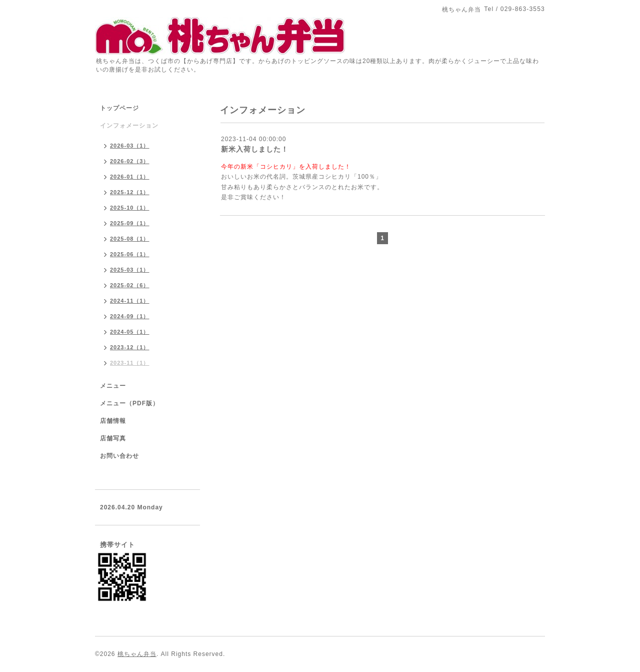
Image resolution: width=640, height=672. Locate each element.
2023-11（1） (130, 363)
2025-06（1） (130, 254)
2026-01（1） (130, 177)
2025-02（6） (130, 285)
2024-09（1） (130, 316)
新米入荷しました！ (255, 149)
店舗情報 (113, 421)
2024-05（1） (130, 332)
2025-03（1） (130, 270)
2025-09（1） (130, 223)
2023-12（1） (130, 347)
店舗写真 (113, 438)
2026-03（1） (130, 146)
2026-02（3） (130, 161)
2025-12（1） (130, 192)
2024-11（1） (130, 301)
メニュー (113, 386)
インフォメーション (129, 126)
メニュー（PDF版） (129, 403)
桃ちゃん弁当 (137, 654)
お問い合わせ (119, 456)
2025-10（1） (130, 208)
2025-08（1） (130, 239)
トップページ (119, 108)
